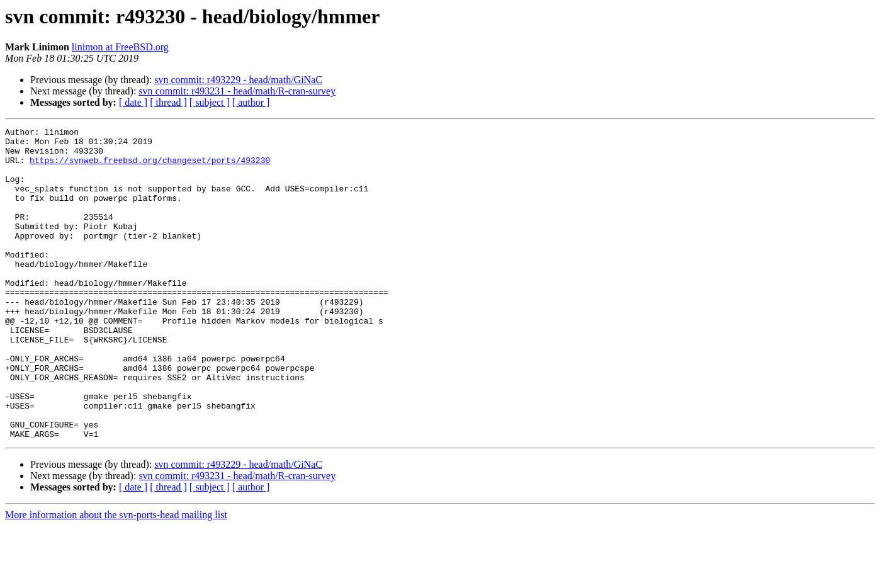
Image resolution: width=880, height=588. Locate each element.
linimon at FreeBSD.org (120, 47)
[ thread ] (168, 102)
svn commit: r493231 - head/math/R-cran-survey (237, 91)
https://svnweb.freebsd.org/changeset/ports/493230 (150, 167)
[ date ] (133, 102)
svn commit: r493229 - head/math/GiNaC (238, 80)
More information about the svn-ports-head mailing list (116, 577)
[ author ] (251, 102)
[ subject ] (210, 102)
